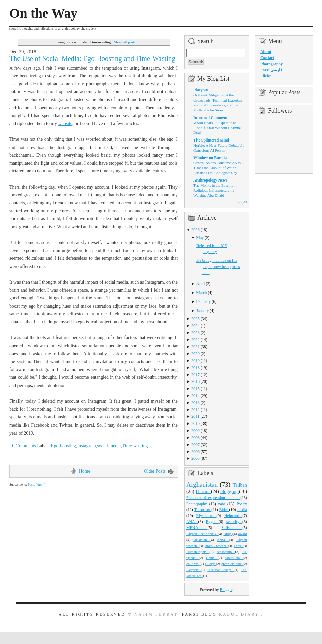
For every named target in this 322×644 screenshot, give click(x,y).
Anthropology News (210, 180)
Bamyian (194, 570)
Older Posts (155, 471)
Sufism (232, 528)
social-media (109, 446)
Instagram (86, 446)
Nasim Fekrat (156, 614)
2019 (195, 361)
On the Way (43, 13)
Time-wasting (135, 446)
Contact (267, 58)
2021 (195, 347)
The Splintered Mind (211, 140)
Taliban (240, 485)
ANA (192, 522)
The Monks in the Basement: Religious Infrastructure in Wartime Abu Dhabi (216, 190)
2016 (195, 381)
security (234, 522)
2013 (195, 403)
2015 (195, 389)
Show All (241, 202)
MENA (197, 528)
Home (85, 471)
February (203, 301)
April (200, 284)
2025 (195, 319)
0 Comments (24, 446)
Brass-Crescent (216, 546)
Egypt (212, 522)
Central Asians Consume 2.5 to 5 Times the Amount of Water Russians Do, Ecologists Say (219, 168)
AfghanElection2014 (202, 534)
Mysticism (206, 516)
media (242, 510)
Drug (228, 534)
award (243, 534)
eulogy (210, 564)
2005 (195, 458)
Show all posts (125, 42)
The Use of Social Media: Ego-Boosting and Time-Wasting (92, 58)
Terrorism (203, 510)
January (202, 311)
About (266, 52)
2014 (195, 396)
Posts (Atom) (37, 485)
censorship (226, 552)
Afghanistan (203, 485)
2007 (195, 445)
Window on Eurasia (210, 158)
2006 (195, 452)
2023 (195, 333)
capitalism (234, 558)
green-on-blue (232, 564)
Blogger (226, 590)
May (200, 238)
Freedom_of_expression (213, 498)
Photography (198, 504)
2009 (195, 431)
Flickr (266, 76)
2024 (195, 326)
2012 (195, 410)
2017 (195, 375)
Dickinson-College (221, 570)
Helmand (233, 516)
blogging (230, 491)
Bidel (224, 510)
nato (223, 504)
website (65, 124)
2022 (195, 340)
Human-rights (198, 552)
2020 (195, 354)
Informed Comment (210, 118)
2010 (195, 424)
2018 (195, 368)
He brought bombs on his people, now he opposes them (218, 267)
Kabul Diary (240, 614)
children (193, 564)
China (212, 558)
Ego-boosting (63, 446)
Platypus (201, 90)
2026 (195, 230)
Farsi (238, 546)
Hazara (203, 491)
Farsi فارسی (271, 70)
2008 (195, 438)
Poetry (242, 504)
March (201, 293)
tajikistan (202, 540)
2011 (195, 416)
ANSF (223, 540)
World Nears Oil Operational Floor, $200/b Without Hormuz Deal (217, 128)
